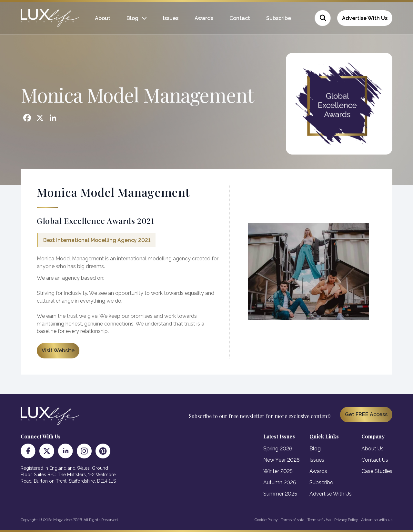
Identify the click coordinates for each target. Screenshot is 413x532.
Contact (240, 18)
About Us (373, 449)
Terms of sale (292, 520)
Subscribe (279, 18)
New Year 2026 (282, 460)
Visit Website (58, 351)
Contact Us (375, 460)
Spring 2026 (278, 449)
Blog (132, 18)
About (103, 18)
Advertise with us (377, 520)
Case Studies (377, 471)
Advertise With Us (365, 18)
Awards (204, 18)
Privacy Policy (346, 520)
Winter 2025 (278, 471)
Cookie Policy (266, 520)
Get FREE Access (366, 414)
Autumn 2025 (280, 482)
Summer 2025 (280, 494)
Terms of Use (319, 520)
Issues (171, 18)
